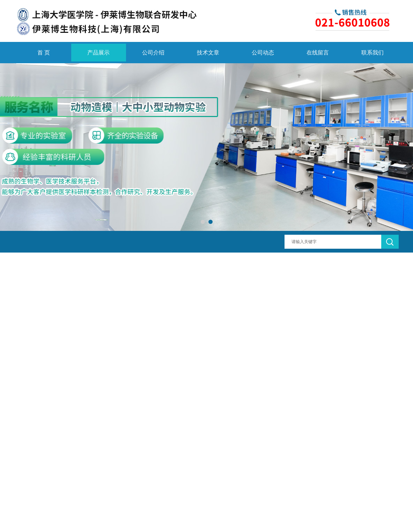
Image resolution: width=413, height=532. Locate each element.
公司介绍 (153, 53)
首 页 (44, 53)
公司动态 (263, 53)
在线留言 (318, 53)
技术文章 (208, 53)
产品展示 (98, 53)
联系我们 (373, 53)
